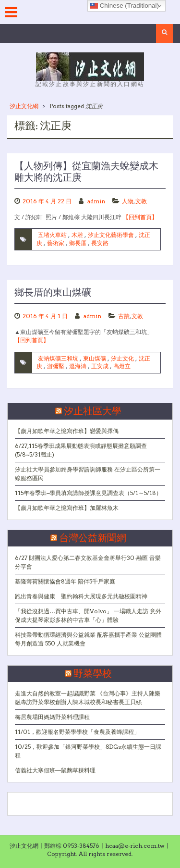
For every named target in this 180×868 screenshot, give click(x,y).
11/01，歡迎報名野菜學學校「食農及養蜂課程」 (77, 732)
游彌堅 (56, 366)
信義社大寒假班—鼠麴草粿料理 (55, 770)
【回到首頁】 (140, 217)
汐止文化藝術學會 (111, 235)
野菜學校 (93, 674)
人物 (128, 201)
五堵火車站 (52, 235)
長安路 (100, 243)
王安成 (100, 366)
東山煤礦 (95, 358)
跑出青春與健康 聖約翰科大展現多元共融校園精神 (81, 596)
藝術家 (56, 243)
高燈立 (122, 366)
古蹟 (124, 316)
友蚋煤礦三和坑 (58, 358)
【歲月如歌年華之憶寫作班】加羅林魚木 (67, 508)
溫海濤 (78, 366)
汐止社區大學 (93, 411)
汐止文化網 (24, 106)
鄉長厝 (78, 243)
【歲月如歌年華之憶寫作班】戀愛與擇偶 (67, 431)
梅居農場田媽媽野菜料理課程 (52, 717)
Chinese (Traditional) (125, 6)
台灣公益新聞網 (93, 538)
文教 (141, 201)
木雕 (77, 235)
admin (96, 201)
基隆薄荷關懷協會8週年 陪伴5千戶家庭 (65, 581)
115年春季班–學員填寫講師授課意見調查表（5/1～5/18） (88, 493)
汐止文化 (122, 358)
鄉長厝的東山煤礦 (53, 293)
